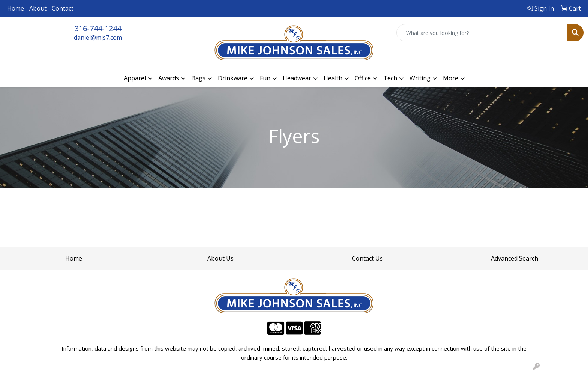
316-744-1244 (98, 28)
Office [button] (363, 78)
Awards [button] (169, 78)
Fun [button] (265, 78)
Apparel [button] (135, 78)
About (38, 8)
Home (16, 8)
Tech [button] (390, 78)
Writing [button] (420, 78)
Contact (63, 8)
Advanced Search (514, 258)
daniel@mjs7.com (98, 38)
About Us (220, 258)
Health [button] (333, 78)
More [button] (451, 78)
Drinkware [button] (233, 78)
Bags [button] (198, 78)
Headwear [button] (297, 78)
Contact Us (367, 258)
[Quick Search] (482, 33)
